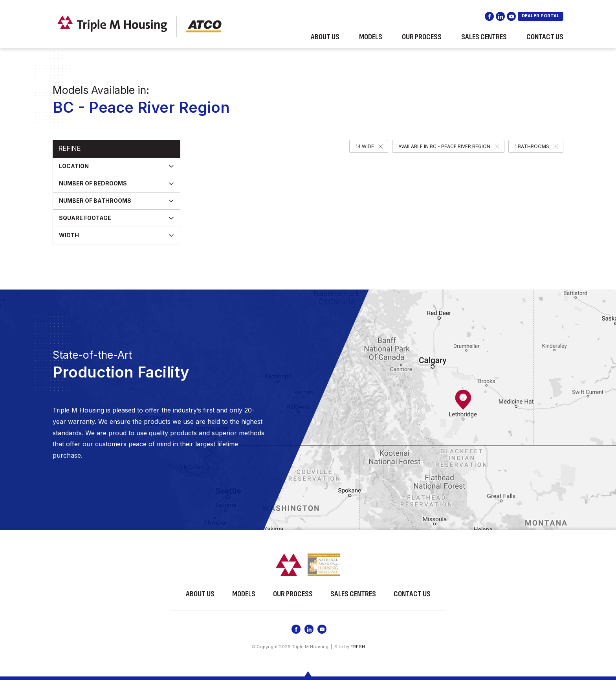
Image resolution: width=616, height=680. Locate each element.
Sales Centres (484, 37)
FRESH (358, 647)
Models (371, 37)
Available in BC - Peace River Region (444, 146)
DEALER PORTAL (541, 16)
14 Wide (365, 146)
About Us (325, 37)
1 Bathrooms (532, 146)
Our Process (422, 37)
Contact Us (545, 37)
